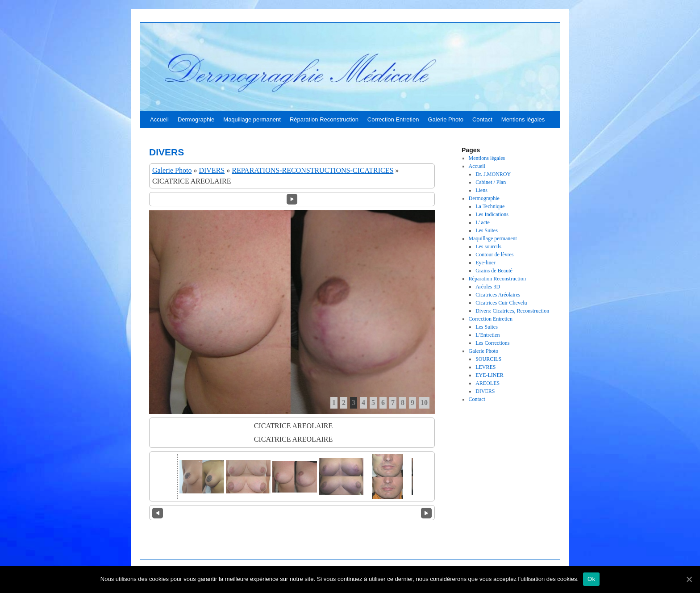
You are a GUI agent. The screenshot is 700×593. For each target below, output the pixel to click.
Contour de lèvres (494, 255)
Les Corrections (492, 343)
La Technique (490, 206)
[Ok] (689, 579)
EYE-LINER (490, 375)
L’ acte (483, 222)
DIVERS (212, 170)
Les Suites (487, 230)
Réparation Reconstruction (324, 119)
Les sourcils (488, 246)
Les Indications (492, 214)
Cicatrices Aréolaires (498, 295)
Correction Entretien (393, 119)
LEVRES (485, 367)
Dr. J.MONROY (493, 174)
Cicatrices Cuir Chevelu (501, 303)
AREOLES (487, 383)
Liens (481, 190)
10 (424, 403)
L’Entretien (487, 335)
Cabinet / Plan (491, 182)
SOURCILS (488, 359)
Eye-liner (485, 263)
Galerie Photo (446, 119)
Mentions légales (523, 119)
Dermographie (196, 119)
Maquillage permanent (252, 119)
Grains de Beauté (494, 271)
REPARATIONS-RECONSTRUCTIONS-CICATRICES (312, 170)
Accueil (159, 119)
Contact (482, 119)
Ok (591, 579)
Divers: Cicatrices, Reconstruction (512, 311)
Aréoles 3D (488, 287)
